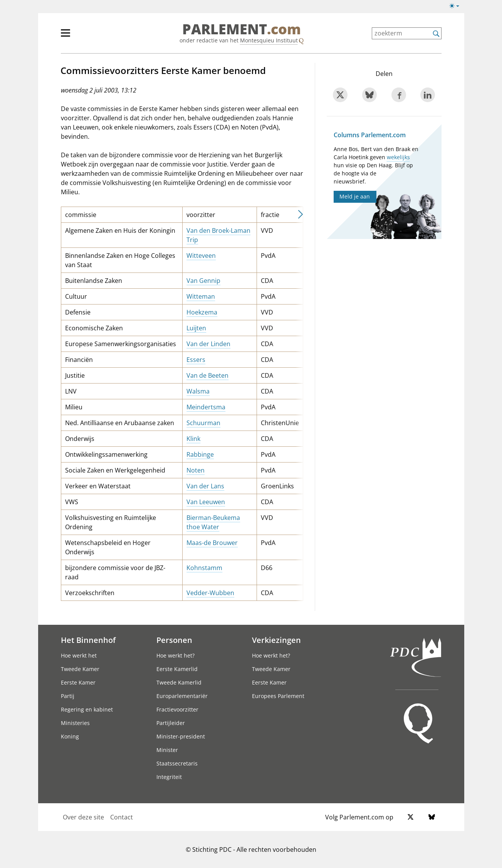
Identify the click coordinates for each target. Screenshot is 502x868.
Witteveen (201, 256)
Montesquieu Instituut (269, 40)
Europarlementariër (182, 696)
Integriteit (169, 777)
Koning (70, 736)
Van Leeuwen (206, 502)
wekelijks (398, 157)
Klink (193, 439)
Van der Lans (205, 486)
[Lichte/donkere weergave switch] (457, 6)
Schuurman (203, 423)
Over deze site (83, 817)
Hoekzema (202, 312)
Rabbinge (200, 454)
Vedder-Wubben (210, 593)
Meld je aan (355, 196)
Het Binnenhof (88, 640)
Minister (167, 750)
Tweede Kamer (80, 669)
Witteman (201, 296)
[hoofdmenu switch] (65, 36)
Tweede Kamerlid (179, 682)
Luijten (196, 328)
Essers (196, 360)
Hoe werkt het (79, 655)
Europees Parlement (278, 696)
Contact (122, 817)
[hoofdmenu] (91, 36)
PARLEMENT (242, 29)
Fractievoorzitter (177, 709)
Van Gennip (203, 281)
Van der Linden (208, 344)
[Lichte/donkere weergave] (457, 7)
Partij (68, 696)
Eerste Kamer (78, 682)
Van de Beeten (207, 375)
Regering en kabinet (87, 709)
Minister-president (181, 736)
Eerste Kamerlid (177, 669)
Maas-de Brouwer (212, 543)
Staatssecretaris (177, 763)
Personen (174, 640)
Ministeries (75, 723)
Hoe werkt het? (175, 655)
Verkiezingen (276, 640)
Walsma (198, 391)
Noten (196, 470)
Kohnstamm (204, 568)
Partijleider (171, 723)
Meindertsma (206, 407)
